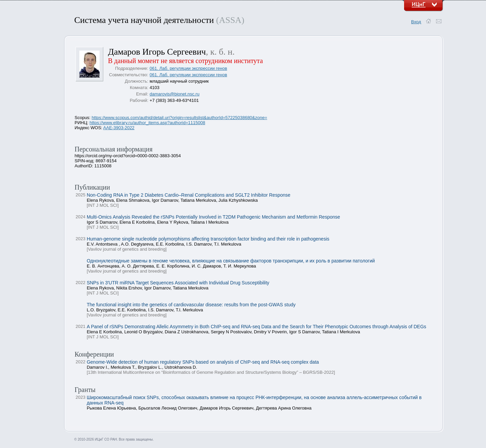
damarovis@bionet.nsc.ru (174, 94)
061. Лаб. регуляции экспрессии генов (188, 68)
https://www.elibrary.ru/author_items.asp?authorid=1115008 (147, 123)
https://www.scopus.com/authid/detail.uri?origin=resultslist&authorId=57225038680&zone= (180, 118)
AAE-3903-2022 (119, 128)
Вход (416, 22)
